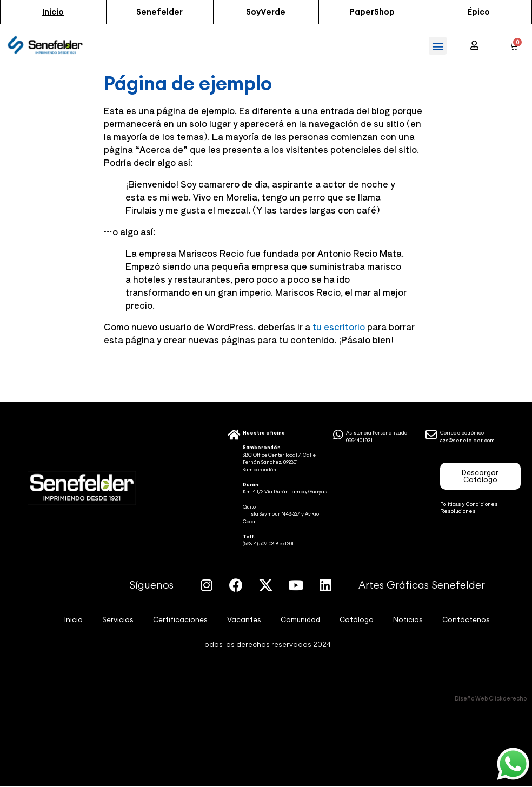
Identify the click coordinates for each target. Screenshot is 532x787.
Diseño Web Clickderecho (491, 699)
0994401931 (360, 441)
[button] (53, 12)
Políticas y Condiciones (469, 505)
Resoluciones (458, 512)
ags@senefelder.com (467, 441)
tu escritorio (339, 327)
